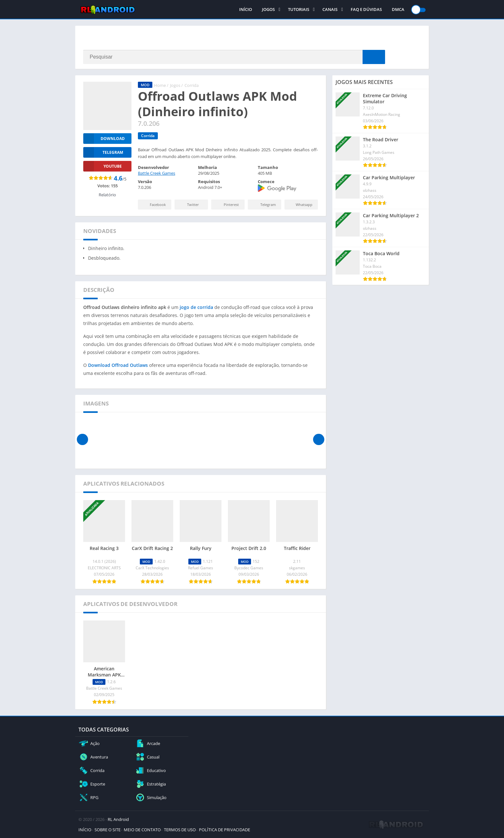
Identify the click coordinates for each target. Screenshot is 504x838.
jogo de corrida (196, 307)
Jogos (175, 85)
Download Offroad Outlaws (118, 365)
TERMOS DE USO (180, 830)
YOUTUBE (103, 166)
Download (104, 139)
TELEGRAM (103, 152)
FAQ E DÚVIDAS (366, 10)
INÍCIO (246, 10)
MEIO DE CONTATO (142, 830)
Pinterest (227, 205)
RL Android (118, 819)
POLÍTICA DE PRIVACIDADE (225, 830)
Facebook (154, 205)
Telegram (264, 205)
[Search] (234, 57)
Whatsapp (300, 205)
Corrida (192, 85)
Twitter (189, 205)
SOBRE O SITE (108, 830)
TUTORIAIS (299, 10)
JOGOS (268, 10)
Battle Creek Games (157, 173)
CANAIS (330, 10)
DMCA (398, 10)
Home (160, 85)
